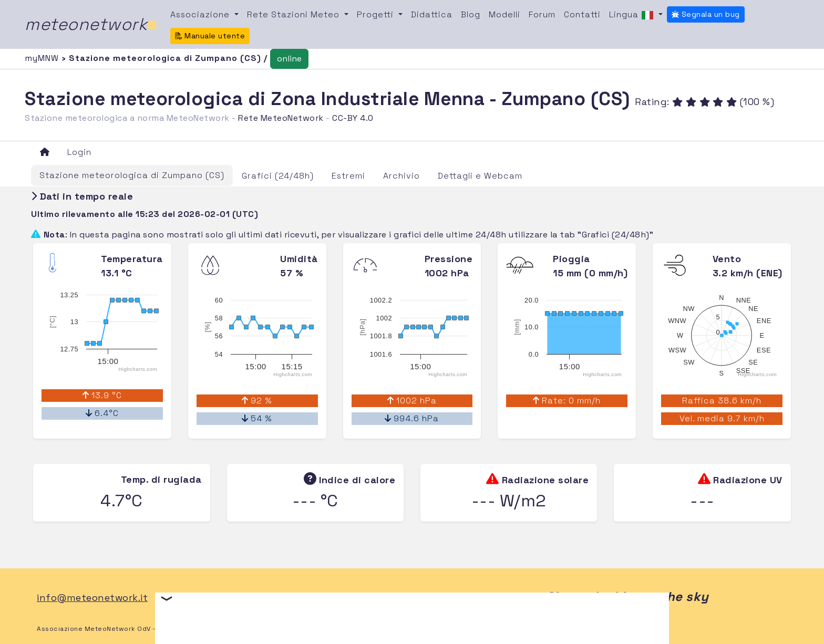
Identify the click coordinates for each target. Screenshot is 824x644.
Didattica (432, 14)
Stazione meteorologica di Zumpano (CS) (132, 175)
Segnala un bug (706, 14)
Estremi (348, 176)
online (289, 59)
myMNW (43, 58)
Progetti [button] (377, 14)
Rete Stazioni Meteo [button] (295, 14)
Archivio (401, 176)
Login (79, 152)
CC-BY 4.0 (353, 118)
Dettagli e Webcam (480, 176)
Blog (471, 14)
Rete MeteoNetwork (281, 118)
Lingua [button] (633, 15)
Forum (542, 14)
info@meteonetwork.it (92, 598)
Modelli (504, 14)
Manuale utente (210, 36)
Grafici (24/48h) (278, 176)
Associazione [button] (201, 14)
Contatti (582, 14)
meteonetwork (91, 24)
